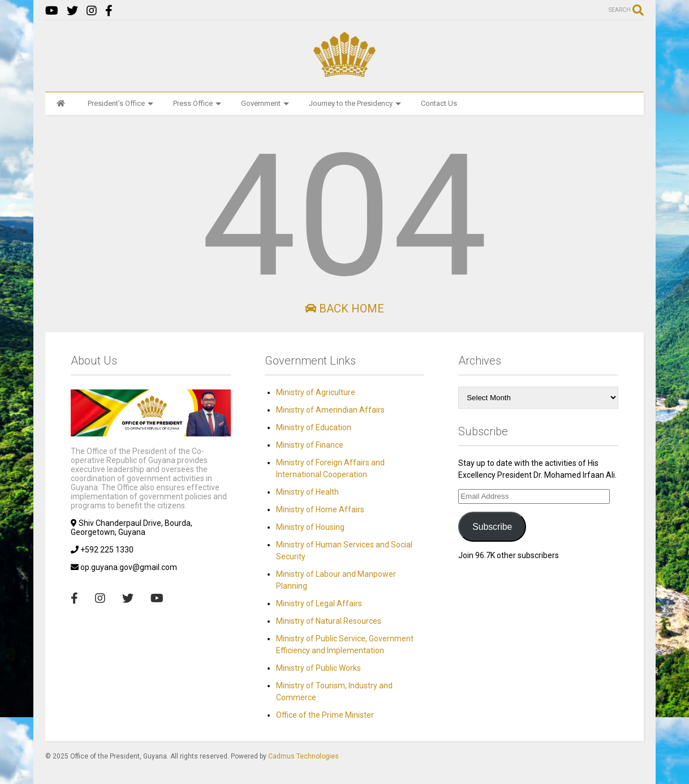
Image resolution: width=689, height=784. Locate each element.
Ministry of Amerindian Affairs (330, 410)
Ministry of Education (314, 427)
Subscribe (492, 527)
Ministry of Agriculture (316, 392)
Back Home (344, 309)
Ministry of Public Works (318, 668)
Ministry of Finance (310, 445)
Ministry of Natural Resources (329, 621)
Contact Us (439, 103)
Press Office (197, 103)
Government (265, 103)
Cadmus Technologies (303, 756)
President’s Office (120, 103)
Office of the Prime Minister (325, 715)
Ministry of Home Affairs (320, 509)
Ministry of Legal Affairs (319, 603)
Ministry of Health (307, 492)
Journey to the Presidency (355, 103)
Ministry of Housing (310, 527)
